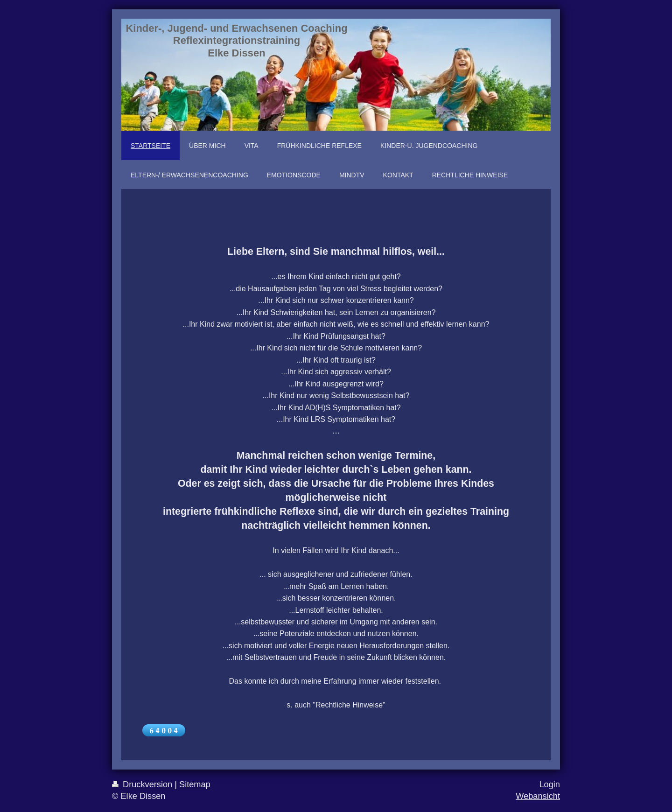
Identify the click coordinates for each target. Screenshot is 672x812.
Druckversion (143, 784)
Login (549, 784)
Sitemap (195, 784)
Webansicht (538, 796)
